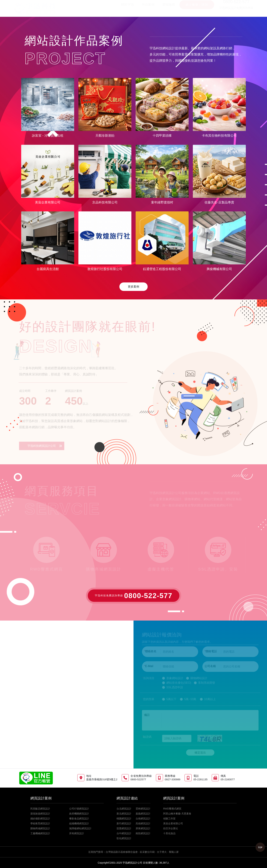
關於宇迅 (127, 8)
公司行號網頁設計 (79, 809)
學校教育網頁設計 (40, 823)
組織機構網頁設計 (79, 823)
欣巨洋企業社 (171, 828)
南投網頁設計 (143, 833)
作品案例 (148, 8)
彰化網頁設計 (124, 838)
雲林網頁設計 (143, 809)
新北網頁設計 (124, 814)
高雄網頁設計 (143, 823)
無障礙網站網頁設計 (80, 828)
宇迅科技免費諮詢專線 (134, 596)
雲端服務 (169, 8)
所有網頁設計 (77, 833)
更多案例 (133, 287)
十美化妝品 (169, 833)
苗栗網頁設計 (124, 828)
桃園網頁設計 (124, 819)
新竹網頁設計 (124, 823)
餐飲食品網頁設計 (79, 819)
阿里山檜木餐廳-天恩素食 (177, 814)
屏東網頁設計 (143, 828)
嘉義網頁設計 (143, 814)
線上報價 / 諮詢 (197, 8)
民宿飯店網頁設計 (40, 809)
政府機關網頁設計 (79, 814)
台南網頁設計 (143, 819)
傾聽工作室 (169, 819)
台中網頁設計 (124, 833)
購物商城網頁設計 (40, 828)
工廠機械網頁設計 (40, 833)
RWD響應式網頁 (172, 809)
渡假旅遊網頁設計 (40, 814)
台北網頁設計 (124, 809)
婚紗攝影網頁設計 (40, 819)
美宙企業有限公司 (173, 823)
